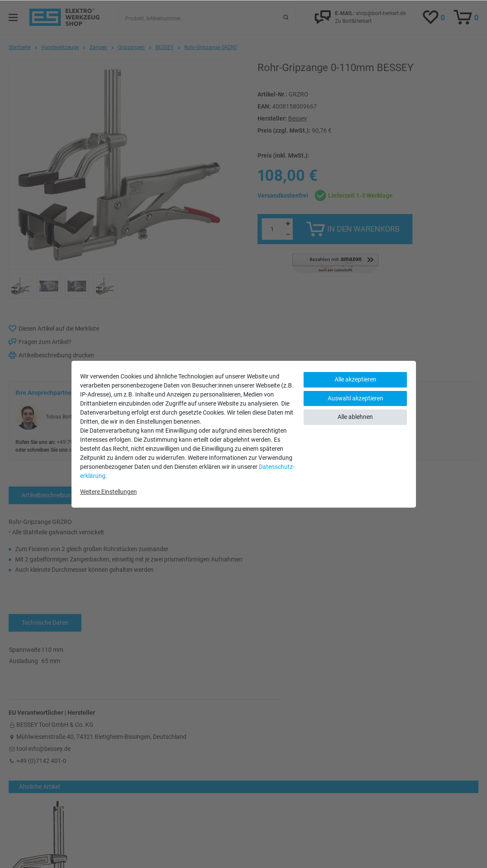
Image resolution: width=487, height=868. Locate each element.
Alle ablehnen (355, 417)
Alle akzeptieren (355, 379)
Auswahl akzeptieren (355, 398)
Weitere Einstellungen (109, 492)
